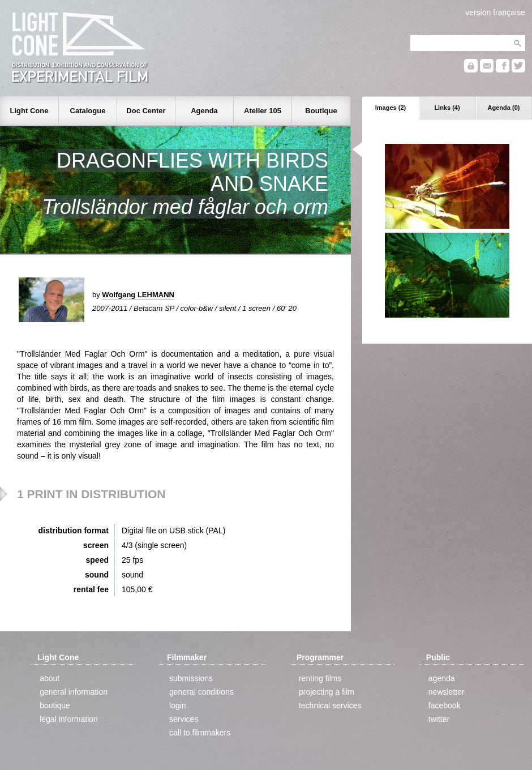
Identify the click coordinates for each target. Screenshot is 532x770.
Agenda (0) (504, 108)
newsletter (447, 692)
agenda (442, 678)
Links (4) (447, 108)
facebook (445, 705)
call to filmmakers (200, 733)
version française (495, 12)
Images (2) (391, 108)
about (50, 678)
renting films (320, 678)
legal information (69, 719)
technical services (330, 705)
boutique (55, 705)
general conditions (201, 692)
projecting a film (327, 692)
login (178, 705)
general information (74, 692)
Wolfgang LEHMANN (138, 295)
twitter (439, 719)
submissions (191, 678)
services (184, 719)
